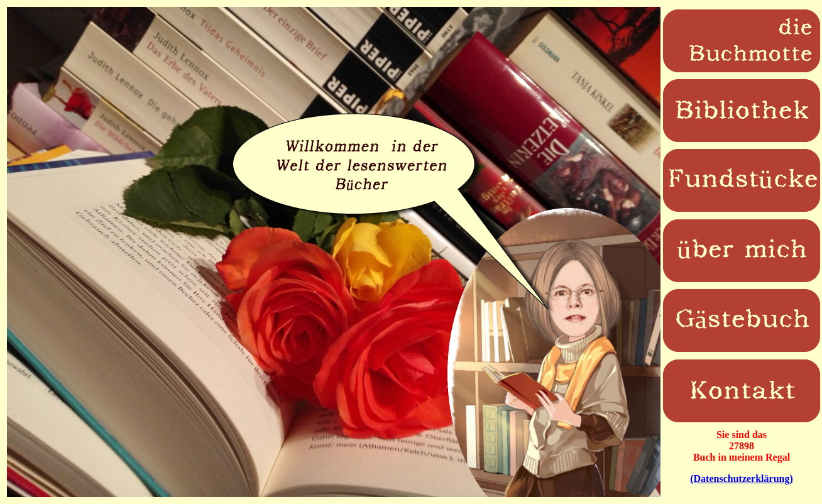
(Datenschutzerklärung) (742, 479)
